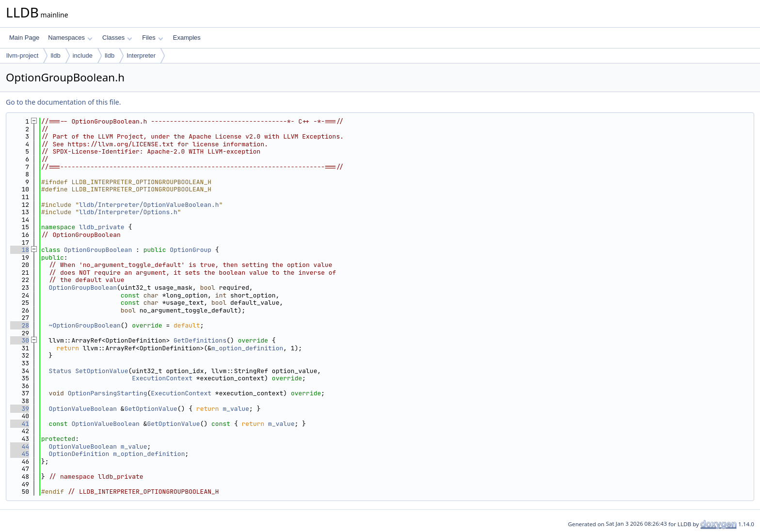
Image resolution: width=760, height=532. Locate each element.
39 (20, 409)
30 (20, 340)
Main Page (24, 38)
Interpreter (141, 55)
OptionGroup (190, 250)
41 (20, 424)
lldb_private (102, 227)
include (83, 55)
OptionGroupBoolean (98, 250)
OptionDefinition (79, 454)
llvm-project (22, 55)
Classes (117, 38)
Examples (187, 38)
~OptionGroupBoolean (85, 325)
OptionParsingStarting (108, 393)
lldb (55, 55)
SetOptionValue (102, 371)
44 (20, 446)
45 (20, 454)
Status (60, 371)
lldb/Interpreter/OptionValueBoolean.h (149, 205)
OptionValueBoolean (83, 409)
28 (20, 325)
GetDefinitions (200, 340)
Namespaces (70, 38)
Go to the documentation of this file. (63, 102)
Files (152, 38)
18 (20, 250)
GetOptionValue (151, 409)
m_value (236, 409)
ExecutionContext (162, 378)
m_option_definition (247, 348)
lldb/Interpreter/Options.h (128, 212)
